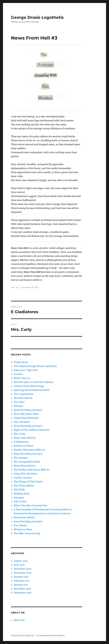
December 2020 (23, 569)
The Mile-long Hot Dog (27, 533)
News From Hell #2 (25, 466)
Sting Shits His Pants (26, 474)
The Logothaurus (23, 394)
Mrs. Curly (19, 434)
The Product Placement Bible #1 (32, 470)
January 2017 (21, 585)
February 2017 (22, 581)
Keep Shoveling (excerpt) (28, 410)
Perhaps (18, 406)
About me (19, 620)
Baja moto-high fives (26, 370)
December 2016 (22, 589)
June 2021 (19, 565)
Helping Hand (22, 494)
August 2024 (21, 561)
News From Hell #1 (24, 517)
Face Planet (20, 525)
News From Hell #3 (24, 438)
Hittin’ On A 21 (22, 378)
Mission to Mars (23, 529)
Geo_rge (15, 287)
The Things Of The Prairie (28, 482)
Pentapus (19, 498)
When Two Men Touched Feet (31, 505)
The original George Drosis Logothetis (35, 366)
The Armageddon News (27, 462)
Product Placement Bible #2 (29, 450)
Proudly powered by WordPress (51, 636)
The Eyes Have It (23, 398)
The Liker (19, 402)
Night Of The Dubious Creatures (32, 430)
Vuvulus (18, 374)
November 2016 (23, 593)
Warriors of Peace (24, 446)
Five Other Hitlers (24, 486)
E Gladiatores (21, 442)
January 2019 (21, 577)
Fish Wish (19, 490)
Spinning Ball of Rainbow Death (32, 390)
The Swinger (21, 458)
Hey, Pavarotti (22, 422)
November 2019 (23, 573)
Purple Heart (21, 362)
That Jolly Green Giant (26, 414)
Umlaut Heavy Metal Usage (29, 386)
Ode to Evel (20, 501)
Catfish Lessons (23, 478)
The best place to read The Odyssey (33, 382)
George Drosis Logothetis (37, 17)
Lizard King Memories (26, 418)
